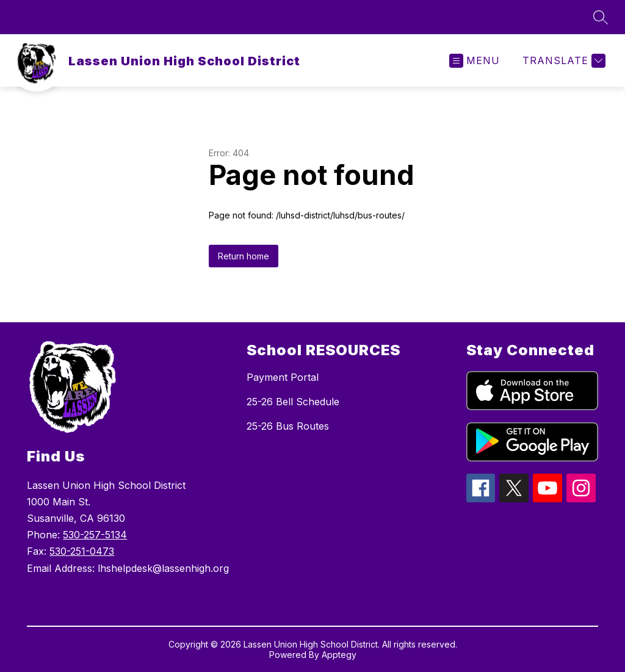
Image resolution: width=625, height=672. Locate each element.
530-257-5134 (95, 535)
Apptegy (339, 655)
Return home (244, 256)
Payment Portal (283, 377)
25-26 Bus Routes (288, 426)
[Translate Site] (562, 61)
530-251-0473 (82, 551)
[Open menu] (475, 61)
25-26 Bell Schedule (293, 402)
